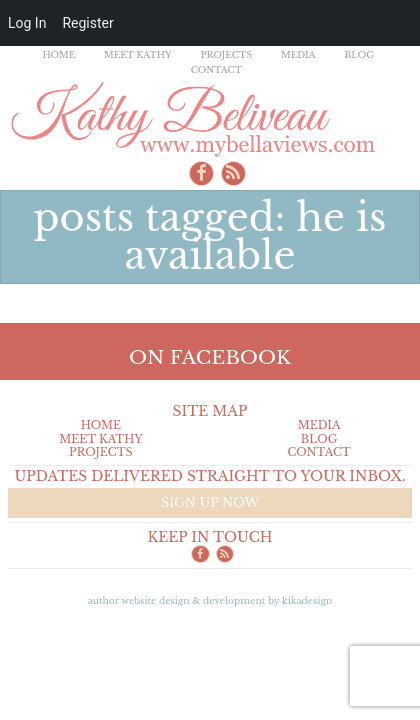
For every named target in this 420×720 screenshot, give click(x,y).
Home (58, 54)
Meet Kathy (138, 54)
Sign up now (210, 502)
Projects (226, 54)
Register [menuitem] (87, 23)
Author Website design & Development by (210, 600)
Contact (216, 69)
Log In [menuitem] (27, 23)
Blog (359, 54)
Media (298, 54)
